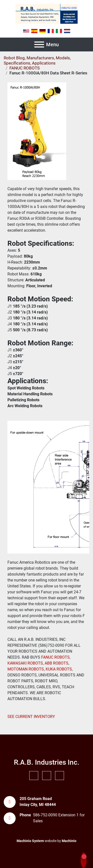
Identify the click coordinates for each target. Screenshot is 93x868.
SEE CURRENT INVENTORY (31, 717)
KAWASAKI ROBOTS (25, 663)
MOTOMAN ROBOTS (26, 669)
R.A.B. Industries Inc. (47, 762)
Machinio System (30, 841)
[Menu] (39, 45)
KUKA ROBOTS (59, 669)
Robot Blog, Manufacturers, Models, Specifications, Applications (37, 60)
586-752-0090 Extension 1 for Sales (59, 818)
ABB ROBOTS (57, 663)
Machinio (69, 841)
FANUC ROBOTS (55, 657)
